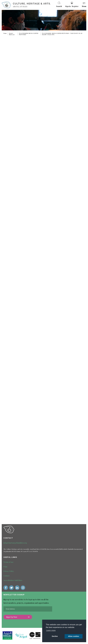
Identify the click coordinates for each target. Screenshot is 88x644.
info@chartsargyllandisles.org (15, 543)
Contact (6, 576)
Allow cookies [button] (74, 636)
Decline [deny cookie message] (55, 636)
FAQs (5, 567)
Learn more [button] (51, 630)
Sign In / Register (72, 5)
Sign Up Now (18, 617)
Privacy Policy (9, 571)
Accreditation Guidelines (13, 580)
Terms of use (8, 562)
